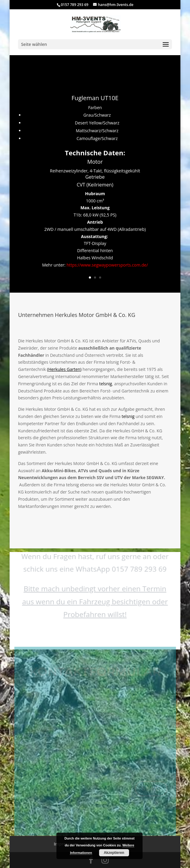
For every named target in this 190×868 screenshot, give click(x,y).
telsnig (106, 384)
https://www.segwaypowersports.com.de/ (107, 265)
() (64, 369)
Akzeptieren (114, 853)
